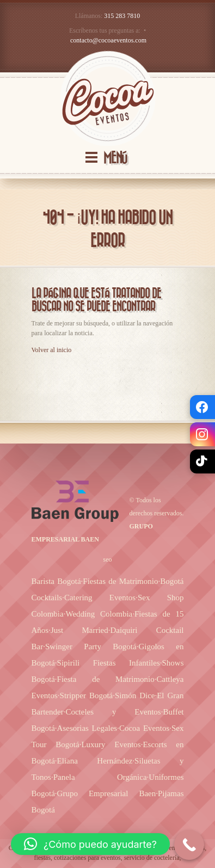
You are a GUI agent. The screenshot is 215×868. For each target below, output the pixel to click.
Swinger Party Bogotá (91, 647)
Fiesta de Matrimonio (106, 679)
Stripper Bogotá (87, 695)
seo (108, 559)
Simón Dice (135, 695)
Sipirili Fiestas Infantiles (109, 663)
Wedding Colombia (99, 614)
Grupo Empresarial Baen (107, 793)
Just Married (79, 630)
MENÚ (115, 158)
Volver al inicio (52, 350)
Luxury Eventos (111, 744)
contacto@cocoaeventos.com (108, 40)
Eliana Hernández (95, 761)
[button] (90, 844)
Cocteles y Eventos (113, 712)
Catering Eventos (100, 598)
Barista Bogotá (56, 581)
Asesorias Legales (87, 728)
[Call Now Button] (189, 845)
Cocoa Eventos (144, 728)
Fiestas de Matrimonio (120, 581)
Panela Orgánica (100, 777)
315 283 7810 (122, 16)
